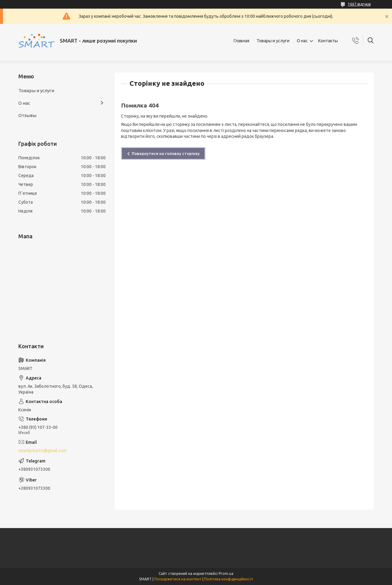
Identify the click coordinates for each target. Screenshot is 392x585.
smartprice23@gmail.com (42, 451)
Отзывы (27, 115)
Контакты (328, 41)
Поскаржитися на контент (178, 579)
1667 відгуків (359, 4)
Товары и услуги (273, 41)
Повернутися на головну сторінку (166, 153)
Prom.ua (226, 574)
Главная (241, 41)
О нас (302, 41)
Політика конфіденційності (229, 579)
